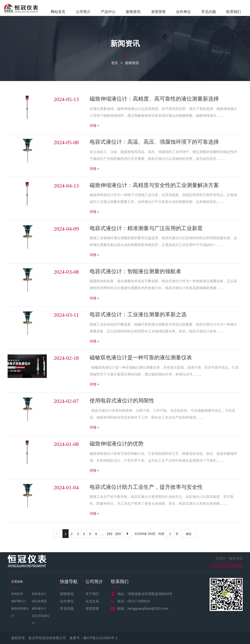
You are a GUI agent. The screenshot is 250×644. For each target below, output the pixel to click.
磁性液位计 (39, 609)
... (102, 534)
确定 (189, 534)
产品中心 (108, 12)
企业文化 (92, 601)
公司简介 (83, 12)
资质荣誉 (158, 12)
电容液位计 (39, 594)
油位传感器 (39, 601)
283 (118, 534)
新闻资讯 (133, 12)
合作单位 (183, 12)
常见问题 (209, 12)
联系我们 (234, 12)
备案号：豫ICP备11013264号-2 (94, 638)
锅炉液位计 (19, 601)
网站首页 (58, 12)
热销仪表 (17, 594)
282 (110, 534)
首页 (115, 63)
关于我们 (92, 594)
